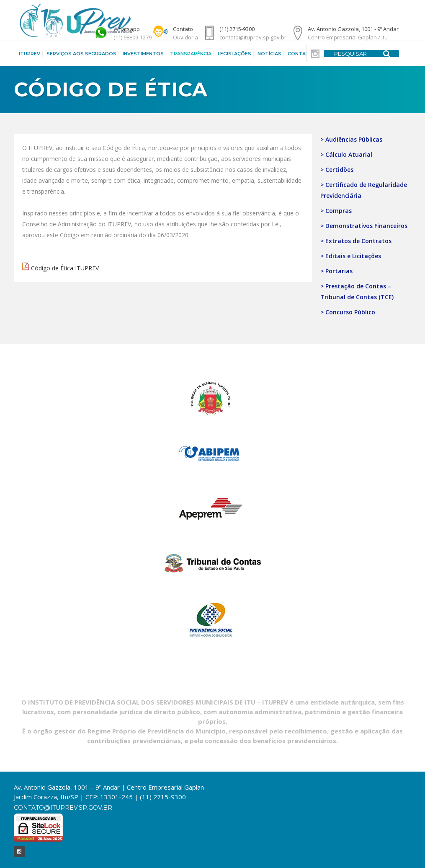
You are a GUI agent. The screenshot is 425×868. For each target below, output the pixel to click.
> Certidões (337, 170)
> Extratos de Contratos (356, 241)
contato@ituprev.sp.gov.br (63, 808)
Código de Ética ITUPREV (65, 268)
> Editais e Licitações (351, 256)
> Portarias (336, 271)
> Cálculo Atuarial (346, 154)
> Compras (336, 211)
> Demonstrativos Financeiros (364, 226)
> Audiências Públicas (351, 139)
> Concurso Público (348, 312)
